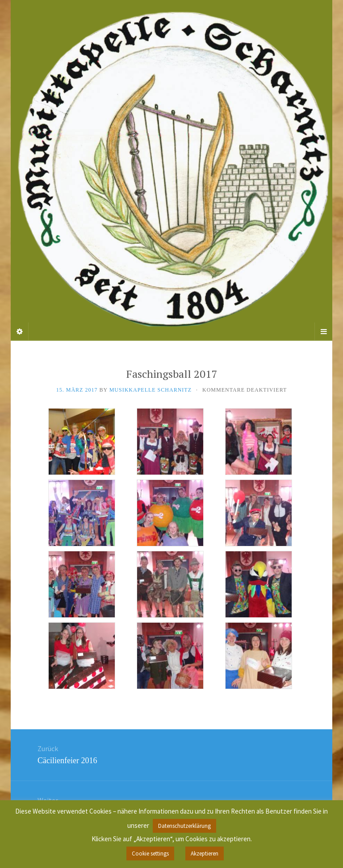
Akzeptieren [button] (205, 854)
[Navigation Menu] (323, 331)
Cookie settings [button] (150, 854)
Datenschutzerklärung (184, 826)
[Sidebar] (20, 331)
